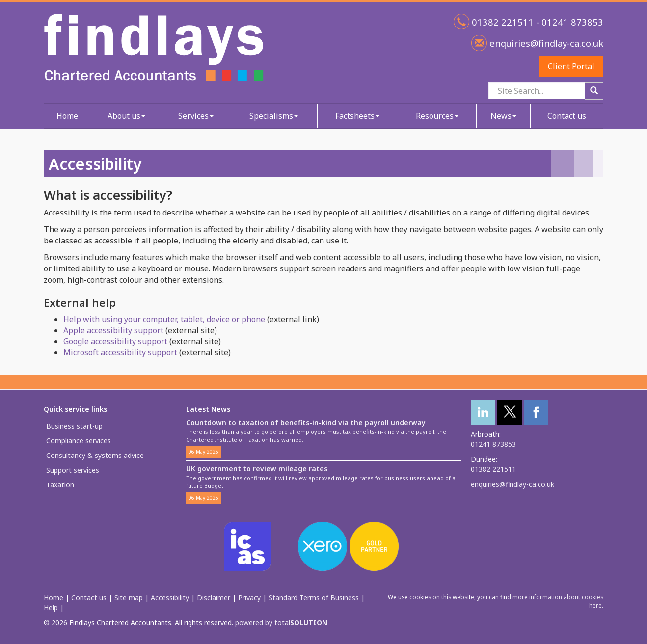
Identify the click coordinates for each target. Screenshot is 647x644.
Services (196, 116)
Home (67, 116)
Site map (129, 598)
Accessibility (170, 598)
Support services (73, 470)
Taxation (60, 485)
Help (51, 607)
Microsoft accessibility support (120, 352)
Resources (437, 116)
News (503, 116)
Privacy (249, 598)
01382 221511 (493, 469)
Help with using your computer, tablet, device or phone (164, 319)
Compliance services (79, 441)
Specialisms (274, 116)
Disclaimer (214, 598)
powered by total (281, 623)
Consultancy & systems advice (95, 455)
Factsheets (357, 116)
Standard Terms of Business (314, 598)
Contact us (567, 116)
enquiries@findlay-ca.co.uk (545, 43)
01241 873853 (493, 444)
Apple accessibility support (113, 330)
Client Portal (571, 66)
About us (126, 116)
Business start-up (74, 426)
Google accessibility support (115, 341)
